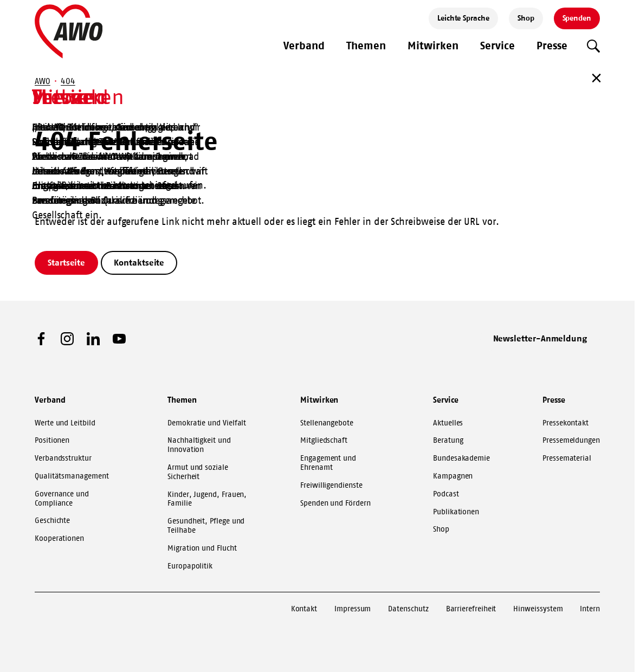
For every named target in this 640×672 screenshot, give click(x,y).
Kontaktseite (139, 262)
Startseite (66, 262)
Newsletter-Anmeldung (540, 338)
